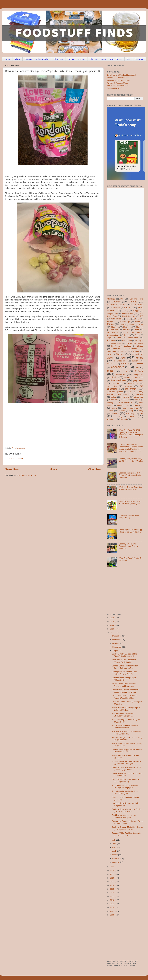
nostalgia (137, 400)
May (114, 847)
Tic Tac (124, 351)
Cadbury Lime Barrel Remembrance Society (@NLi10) (128, 546)
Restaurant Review (135, 343)
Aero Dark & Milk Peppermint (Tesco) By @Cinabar (124, 661)
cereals (125, 364)
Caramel (133, 302)
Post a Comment (16, 458)
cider (137, 367)
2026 (112, 618)
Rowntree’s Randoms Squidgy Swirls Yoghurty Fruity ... (127, 822)
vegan (132, 416)
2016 (112, 885)
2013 (112, 896)
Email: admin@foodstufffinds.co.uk (122, 75)
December (117, 636)
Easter (127, 308)
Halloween (128, 313)
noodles (126, 400)
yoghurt (124, 419)
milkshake (125, 397)
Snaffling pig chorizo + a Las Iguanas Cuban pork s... (124, 816)
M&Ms (140, 324)
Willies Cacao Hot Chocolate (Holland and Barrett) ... (124, 685)
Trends (136, 351)
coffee (110, 371)
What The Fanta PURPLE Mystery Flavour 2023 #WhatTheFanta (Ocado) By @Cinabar (131, 434)
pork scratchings (131, 408)
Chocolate (59, 59)
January (116, 862)
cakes (110, 364)
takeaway (130, 414)
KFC (137, 319)
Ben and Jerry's (136, 299)
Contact (28, 59)
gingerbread (117, 383)
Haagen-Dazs (112, 314)
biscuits (139, 358)
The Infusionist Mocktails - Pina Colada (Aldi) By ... (125, 792)
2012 (112, 900)
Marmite (140, 327)
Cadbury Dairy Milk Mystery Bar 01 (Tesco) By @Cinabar (131, 460)
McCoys (115, 330)
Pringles (140, 341)
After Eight (111, 299)
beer (123, 357)
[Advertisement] (47, 428)
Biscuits (93, 59)
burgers (135, 361)
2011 (112, 904)
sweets (22, 448)
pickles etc (138, 405)
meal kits (139, 394)
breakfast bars (120, 361)
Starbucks (133, 349)
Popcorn (111, 340)
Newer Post (12, 469)
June (115, 844)
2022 (112, 633)
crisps (139, 371)
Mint (137, 330)
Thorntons (111, 351)
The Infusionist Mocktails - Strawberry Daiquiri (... (123, 715)
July (114, 840)
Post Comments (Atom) (26, 475)
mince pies (138, 397)
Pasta (127, 335)
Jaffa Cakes (116, 319)
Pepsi (109, 338)
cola (125, 371)
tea (142, 413)
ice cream (131, 389)
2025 (112, 622)
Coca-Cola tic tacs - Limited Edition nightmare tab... (127, 774)
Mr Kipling (112, 332)
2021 (112, 867)
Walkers (120, 354)
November (117, 640)
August (116, 651)
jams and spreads (115, 392)
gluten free (133, 383)
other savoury (125, 402)
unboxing (118, 417)
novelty (110, 403)
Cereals (82, 59)
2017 (112, 882)
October (116, 643)
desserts (121, 374)
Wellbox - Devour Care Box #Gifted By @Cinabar (130, 488)
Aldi (121, 299)
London (131, 325)
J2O (142, 316)
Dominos (117, 308)
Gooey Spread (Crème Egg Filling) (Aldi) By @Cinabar (130, 531)
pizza (114, 408)
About (18, 59)
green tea (112, 386)
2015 (112, 889)
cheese (140, 364)
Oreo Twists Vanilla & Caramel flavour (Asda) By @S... (125, 697)
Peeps (137, 335)
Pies (119, 338)
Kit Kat (111, 324)
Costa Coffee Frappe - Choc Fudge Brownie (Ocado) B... (127, 751)
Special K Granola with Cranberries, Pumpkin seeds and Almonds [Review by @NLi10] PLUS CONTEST (131, 448)
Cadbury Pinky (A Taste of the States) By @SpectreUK (124, 655)
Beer (104, 59)
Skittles (140, 346)
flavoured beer (119, 380)
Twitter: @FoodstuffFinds (118, 83)
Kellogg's (111, 321)
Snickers (117, 349)
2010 (112, 907)
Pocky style (133, 338)
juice (131, 392)
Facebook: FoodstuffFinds (118, 78)
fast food (139, 378)
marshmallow (124, 394)
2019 (112, 874)
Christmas (138, 305)
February (116, 859)
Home (8, 59)
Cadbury (116, 302)
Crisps (71, 59)
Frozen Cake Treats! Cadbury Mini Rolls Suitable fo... (126, 733)
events (127, 378)
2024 (112, 625)
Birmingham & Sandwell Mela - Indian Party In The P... (125, 673)
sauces (110, 411)
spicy (141, 411)
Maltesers (127, 327)
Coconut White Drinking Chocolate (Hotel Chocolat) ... (126, 834)
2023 (112, 629)
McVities (127, 330)
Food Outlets (116, 59)
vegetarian (112, 419)
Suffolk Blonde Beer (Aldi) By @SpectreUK (124, 679)
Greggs (136, 311)
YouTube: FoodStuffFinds (118, 86)
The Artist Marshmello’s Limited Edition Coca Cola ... (125, 727)
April (115, 851)
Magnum (115, 327)
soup (131, 411)
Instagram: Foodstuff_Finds (119, 80)
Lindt (122, 324)
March (115, 855)
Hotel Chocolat (129, 316)
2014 (112, 893)
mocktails (115, 400)
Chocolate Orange (117, 305)
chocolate (118, 367)
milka (113, 397)
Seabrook (128, 346)
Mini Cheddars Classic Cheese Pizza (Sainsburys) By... (125, 786)
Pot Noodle (127, 341)
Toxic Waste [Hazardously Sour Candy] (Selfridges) (130, 502)
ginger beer (138, 381)
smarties (122, 411)
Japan (128, 319)
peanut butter (123, 405)
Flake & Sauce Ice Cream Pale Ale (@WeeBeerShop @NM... (127, 763)
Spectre (15, 448)
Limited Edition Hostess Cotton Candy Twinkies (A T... (125, 667)
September (117, 647)
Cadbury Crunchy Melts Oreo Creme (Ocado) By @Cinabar (127, 828)
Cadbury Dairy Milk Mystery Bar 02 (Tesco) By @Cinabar (127, 768)
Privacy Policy (43, 59)
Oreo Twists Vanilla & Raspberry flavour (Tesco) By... (126, 780)
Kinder (138, 322)
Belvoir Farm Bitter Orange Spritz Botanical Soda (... (126, 709)
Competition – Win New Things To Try (129, 517)
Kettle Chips (125, 321)
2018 (112, 878)
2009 (112, 911)
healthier (128, 386)
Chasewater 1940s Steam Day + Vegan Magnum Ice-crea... (126, 691)
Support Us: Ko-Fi (115, 88)
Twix (109, 354)
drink (114, 377)
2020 (112, 870)
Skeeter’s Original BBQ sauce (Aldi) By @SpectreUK (127, 739)
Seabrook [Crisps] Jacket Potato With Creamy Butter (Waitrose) (130, 475)
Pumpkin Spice (117, 343)
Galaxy (125, 311)
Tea (128, 59)
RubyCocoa (116, 346)
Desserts (139, 59)
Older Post (95, 469)
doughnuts (139, 375)
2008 (112, 915)
